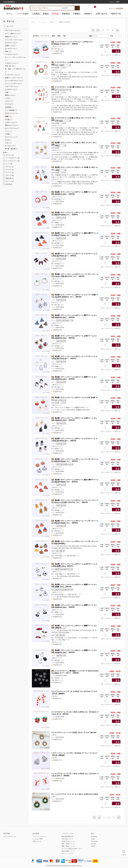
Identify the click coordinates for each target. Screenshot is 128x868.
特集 (51, 22)
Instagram (94, 837)
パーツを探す (23, 14)
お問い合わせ (101, 14)
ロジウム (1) (8, 173)
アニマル (9, 104)
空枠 (8, 51)
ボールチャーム (11, 49)
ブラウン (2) (8, 167)
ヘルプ (111, 2)
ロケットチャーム (12, 128)
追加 (118, 51)
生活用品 (9, 107)
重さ (66, 36)
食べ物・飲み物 (11, 149)
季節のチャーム (11, 37)
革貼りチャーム (11, 125)
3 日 (57, 54)
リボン (8, 143)
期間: (91, 36)
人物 (7, 92)
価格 (60, 36)
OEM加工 (88, 14)
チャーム (42, 22)
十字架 (8, 134)
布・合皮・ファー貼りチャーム (15, 70)
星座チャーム (10, 95)
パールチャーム (11, 54)
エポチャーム (11, 122)
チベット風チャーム (13, 34)
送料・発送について (68, 844)
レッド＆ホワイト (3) (11, 158)
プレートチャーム (13, 31)
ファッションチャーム (14, 84)
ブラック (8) (8, 175)
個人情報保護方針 (67, 837)
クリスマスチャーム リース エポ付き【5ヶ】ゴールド (70, 732)
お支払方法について (68, 841)
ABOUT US (116, 14)
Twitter (93, 839)
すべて (100, 36)
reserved (79, 866)
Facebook (94, 841)
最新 (54, 36)
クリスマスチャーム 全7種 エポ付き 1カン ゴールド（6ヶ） (76, 118)
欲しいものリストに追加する (110, 55)
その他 (9, 120)
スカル (8, 140)
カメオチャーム (11, 89)
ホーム (9, 14)
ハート (8, 131)
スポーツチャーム (12, 86)
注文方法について (67, 839)
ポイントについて (67, 854)
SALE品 (55, 14)
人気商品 (36, 14)
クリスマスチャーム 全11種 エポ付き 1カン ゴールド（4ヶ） (76, 87)
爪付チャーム (12, 113)
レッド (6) (8, 164)
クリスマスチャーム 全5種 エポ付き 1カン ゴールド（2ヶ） (76, 62)
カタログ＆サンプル (10, 837)
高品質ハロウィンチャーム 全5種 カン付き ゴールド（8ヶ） (76, 143)
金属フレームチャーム (14, 78)
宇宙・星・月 (10, 66)
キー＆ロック (10, 146)
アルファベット (11, 137)
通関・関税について (68, 846)
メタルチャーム (12, 63)
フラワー (9, 101)
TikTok (93, 846)
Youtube (93, 844)
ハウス (8, 98)
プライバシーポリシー (40, 837)
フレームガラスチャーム (14, 81)
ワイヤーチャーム (13, 75)
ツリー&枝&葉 (11, 110)
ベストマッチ (46, 36)
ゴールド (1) (8, 170)
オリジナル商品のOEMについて (72, 849)
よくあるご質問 (37, 839)
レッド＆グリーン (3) (11, 161)
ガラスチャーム (11, 43)
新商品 (46, 14)
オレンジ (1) (8, 181)
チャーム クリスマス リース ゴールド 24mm (67, 794)
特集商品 (66, 14)
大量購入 (77, 14)
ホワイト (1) (8, 155)
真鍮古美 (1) (8, 178)
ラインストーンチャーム (14, 40)
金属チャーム (11, 46)
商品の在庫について (68, 851)
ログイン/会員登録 (116, 9)
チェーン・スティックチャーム (15, 59)
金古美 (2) (8, 184)
